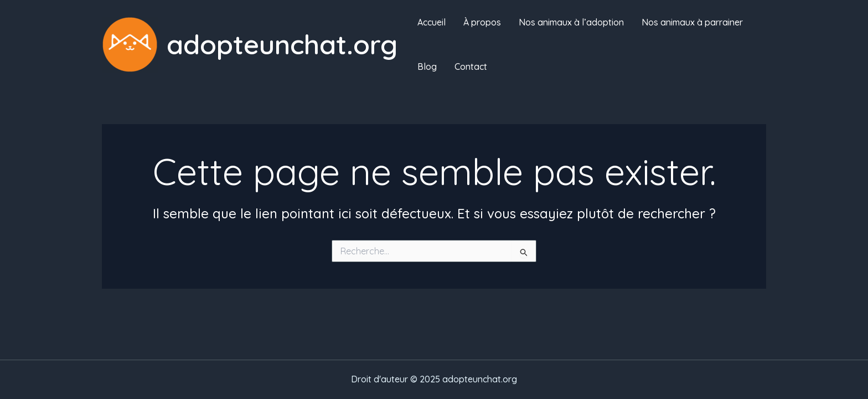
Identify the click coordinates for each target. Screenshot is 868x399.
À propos (482, 22)
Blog (427, 66)
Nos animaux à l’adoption (571, 22)
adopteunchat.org (282, 44)
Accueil (432, 22)
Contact (471, 66)
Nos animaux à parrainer (692, 22)
